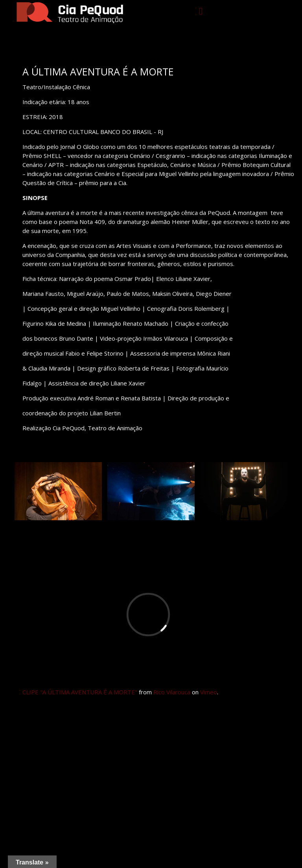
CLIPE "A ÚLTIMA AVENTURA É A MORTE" (80, 692)
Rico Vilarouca (172, 692)
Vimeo (209, 692)
